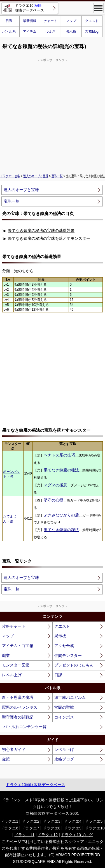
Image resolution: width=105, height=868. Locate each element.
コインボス (64, 717)
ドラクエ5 (94, 821)
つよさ (50, 32)
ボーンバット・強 (11, 474)
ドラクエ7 (30, 828)
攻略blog (92, 32)
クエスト (92, 21)
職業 (6, 656)
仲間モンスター (68, 656)
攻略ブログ (64, 759)
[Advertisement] (53, 115)
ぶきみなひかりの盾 (61, 515)
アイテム (30, 32)
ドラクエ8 (52, 828)
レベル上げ (12, 675)
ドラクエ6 (9, 828)
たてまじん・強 (10, 519)
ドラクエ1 (9, 821)
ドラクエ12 (48, 835)
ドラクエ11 (24, 835)
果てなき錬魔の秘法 (61, 470)
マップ (71, 21)
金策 (6, 759)
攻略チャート (14, 626)
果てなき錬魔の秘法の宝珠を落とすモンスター (49, 238)
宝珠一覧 (57, 176)
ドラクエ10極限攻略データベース (36, 785)
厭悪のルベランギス (20, 707)
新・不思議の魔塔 (18, 697)
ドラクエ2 (31, 821)
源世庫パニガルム (70, 697)
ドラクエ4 (73, 821)
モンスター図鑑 (16, 665)
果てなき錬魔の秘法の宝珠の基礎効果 (41, 231)
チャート (50, 21)
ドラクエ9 (73, 828)
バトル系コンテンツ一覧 (25, 727)
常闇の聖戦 (64, 707)
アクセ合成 (64, 646)
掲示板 (71, 32)
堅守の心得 (53, 500)
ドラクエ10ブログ (77, 835)
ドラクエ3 (52, 821)
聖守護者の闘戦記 (18, 717)
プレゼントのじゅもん (74, 665)
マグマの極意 (55, 485)
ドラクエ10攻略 (10, 176)
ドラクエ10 (95, 828)
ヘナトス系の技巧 (59, 455)
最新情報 (30, 21)
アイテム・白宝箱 (18, 646)
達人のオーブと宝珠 (36, 176)
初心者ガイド (14, 750)
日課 (58, 675)
